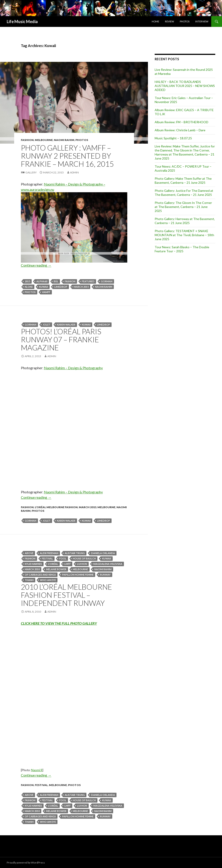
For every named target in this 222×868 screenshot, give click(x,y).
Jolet (47, 325)
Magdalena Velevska (108, 564)
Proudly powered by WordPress (26, 863)
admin (74, 172)
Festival (47, 558)
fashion (27, 140)
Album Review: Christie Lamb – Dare (180, 130)
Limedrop (61, 287)
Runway (105, 575)
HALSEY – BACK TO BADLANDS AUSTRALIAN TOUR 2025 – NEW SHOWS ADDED (185, 86)
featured (88, 281)
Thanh (29, 580)
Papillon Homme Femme (78, 575)
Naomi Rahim (64, 140)
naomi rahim (104, 287)
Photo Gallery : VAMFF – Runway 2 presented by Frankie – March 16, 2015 (67, 156)
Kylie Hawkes (33, 564)
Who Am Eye (48, 580)
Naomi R (37, 770)
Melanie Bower (56, 569)
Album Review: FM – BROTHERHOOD (181, 122)
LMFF (68, 564)
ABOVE (29, 553)
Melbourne (44, 140)
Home (155, 21)
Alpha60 (42, 281)
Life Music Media (22, 22)
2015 (27, 281)
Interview (202, 21)
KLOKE (29, 287)
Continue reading (36, 265)
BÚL (56, 281)
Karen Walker (66, 325)
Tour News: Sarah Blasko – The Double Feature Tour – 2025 (182, 249)
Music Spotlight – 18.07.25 (173, 138)
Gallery (31, 172)
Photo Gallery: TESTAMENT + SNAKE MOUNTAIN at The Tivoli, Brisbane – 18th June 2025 (184, 235)
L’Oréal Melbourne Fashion (56, 507)
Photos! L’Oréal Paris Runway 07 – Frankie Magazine (61, 339)
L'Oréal (53, 564)
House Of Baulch (84, 558)
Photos (185, 21)
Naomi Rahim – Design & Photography (73, 368)
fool (63, 558)
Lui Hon (82, 564)
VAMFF (46, 292)
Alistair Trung (75, 553)
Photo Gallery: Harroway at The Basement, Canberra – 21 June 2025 (185, 221)
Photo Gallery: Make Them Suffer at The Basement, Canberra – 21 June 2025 (183, 180)
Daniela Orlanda (103, 553)
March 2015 (81, 287)
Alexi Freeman (49, 553)
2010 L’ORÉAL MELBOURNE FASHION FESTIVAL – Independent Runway (66, 595)
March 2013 (88, 507)
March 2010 (32, 569)
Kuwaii (44, 287)
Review (169, 21)
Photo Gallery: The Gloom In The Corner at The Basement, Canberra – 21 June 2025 (183, 207)
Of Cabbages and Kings (40, 575)
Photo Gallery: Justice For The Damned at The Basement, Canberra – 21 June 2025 (184, 193)
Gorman (107, 281)
